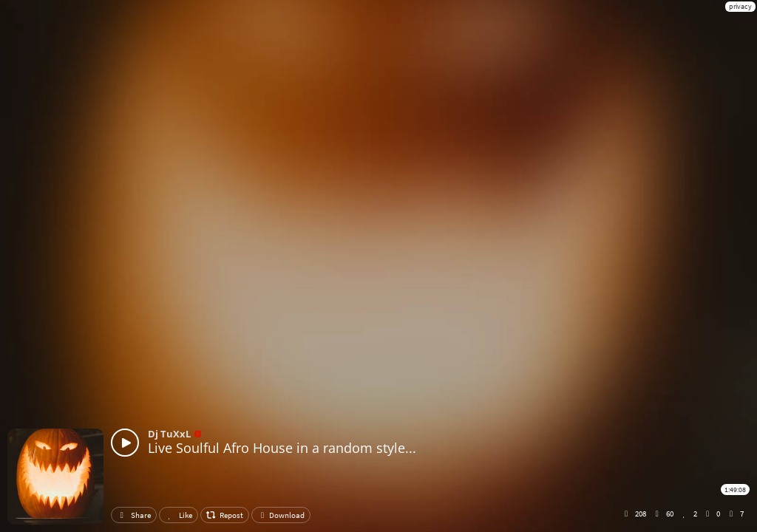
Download (281, 515)
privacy (740, 6)
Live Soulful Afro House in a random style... (282, 448)
